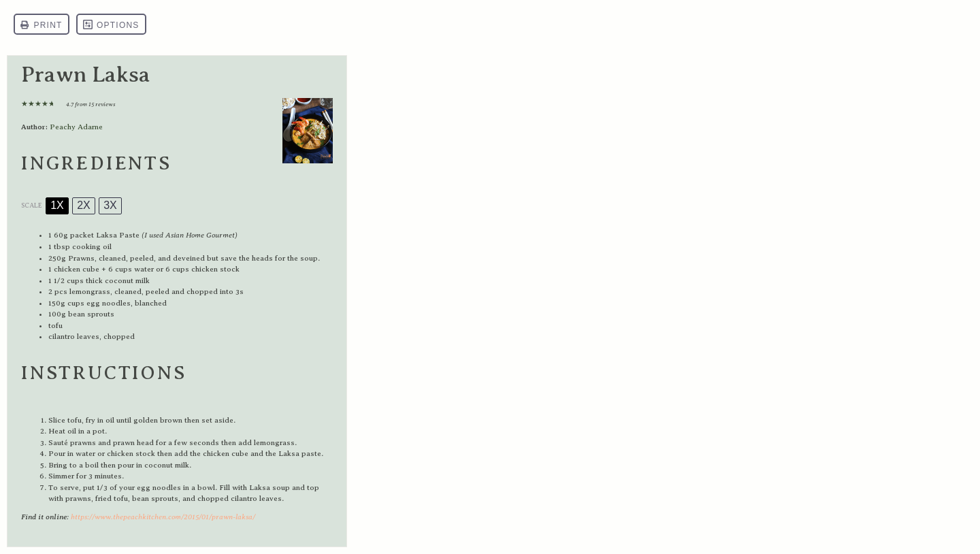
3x (110, 205)
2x (84, 205)
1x (57, 205)
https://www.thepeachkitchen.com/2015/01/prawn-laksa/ (163, 517)
